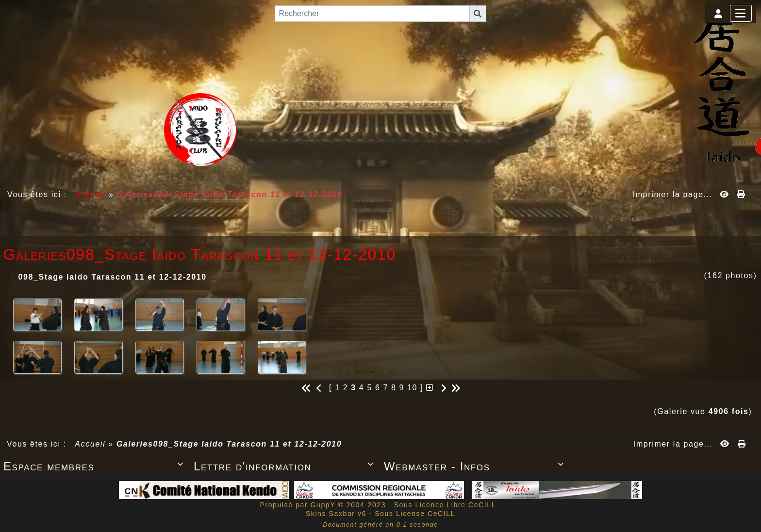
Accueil (91, 194)
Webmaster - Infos (476, 466)
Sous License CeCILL (415, 514)
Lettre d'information (285, 466)
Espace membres (95, 466)
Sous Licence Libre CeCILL (446, 505)
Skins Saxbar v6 (336, 514)
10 (412, 388)
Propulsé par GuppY (299, 505)
